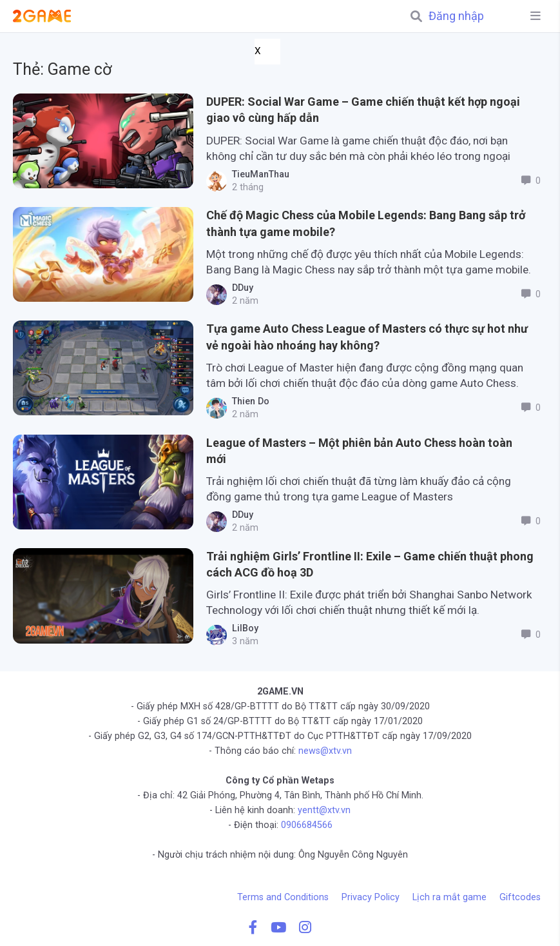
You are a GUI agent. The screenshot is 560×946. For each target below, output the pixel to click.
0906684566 (307, 825)
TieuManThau (258, 174)
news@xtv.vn (325, 751)
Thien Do (248, 401)
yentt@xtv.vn (324, 810)
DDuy (240, 288)
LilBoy (243, 628)
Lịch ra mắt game (449, 897)
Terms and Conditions (283, 897)
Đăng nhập (456, 16)
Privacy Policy (371, 897)
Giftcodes (520, 897)
